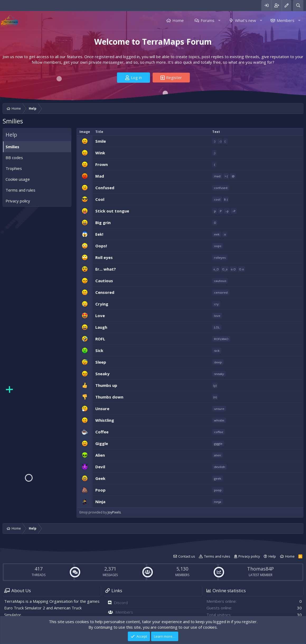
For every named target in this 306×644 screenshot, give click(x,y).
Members (286, 20)
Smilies (12, 147)
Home (178, 20)
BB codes (14, 157)
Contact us (187, 556)
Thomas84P (260, 569)
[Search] (298, 5)
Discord (121, 603)
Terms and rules (20, 190)
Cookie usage (18, 179)
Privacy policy (18, 201)
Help (272, 556)
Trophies (14, 168)
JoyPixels (114, 512)
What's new (246, 20)
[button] (219, 20)
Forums (208, 20)
